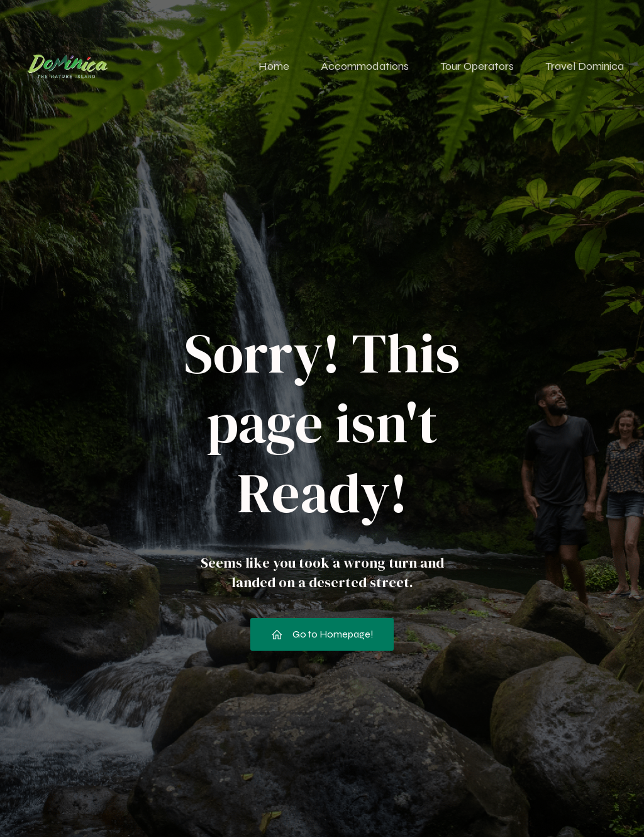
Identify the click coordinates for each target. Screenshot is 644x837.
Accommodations (365, 66)
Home (274, 66)
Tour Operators (477, 66)
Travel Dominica (585, 66)
